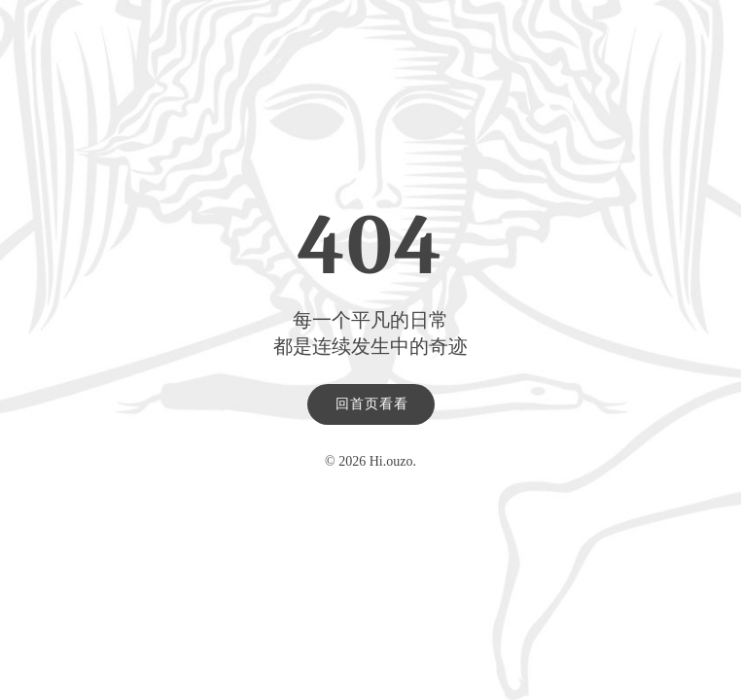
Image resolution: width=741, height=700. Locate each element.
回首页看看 (372, 404)
